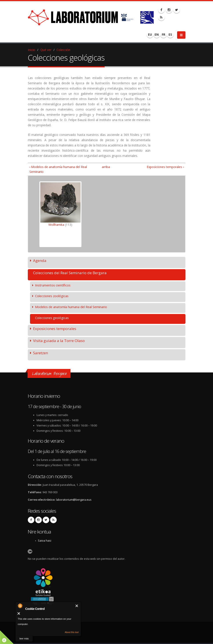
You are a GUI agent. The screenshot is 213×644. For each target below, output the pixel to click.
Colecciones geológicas (52, 318)
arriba (105, 167)
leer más (24, 639)
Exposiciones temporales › (165, 167)
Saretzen (40, 353)
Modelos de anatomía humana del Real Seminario (71, 307)
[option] (60, 214)
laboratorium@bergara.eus (74, 500)
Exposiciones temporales (55, 329)
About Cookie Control (20, 606)
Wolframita (56, 225)
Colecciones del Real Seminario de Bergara (70, 273)
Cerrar (77, 606)
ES (170, 34)
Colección (63, 50)
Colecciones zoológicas (52, 296)
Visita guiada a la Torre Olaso (59, 341)
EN (157, 34)
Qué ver (46, 50)
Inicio (32, 50)
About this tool (72, 632)
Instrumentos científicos (53, 285)
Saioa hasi (45, 541)
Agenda (40, 261)
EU (150, 34)
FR (164, 34)
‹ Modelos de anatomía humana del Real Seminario (58, 169)
